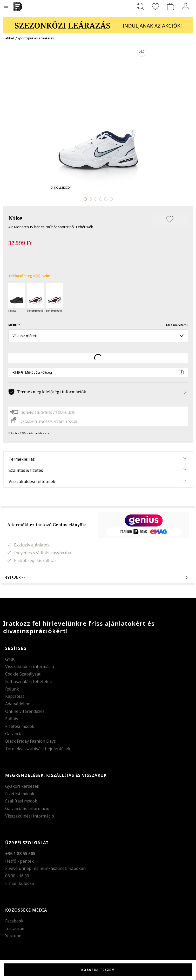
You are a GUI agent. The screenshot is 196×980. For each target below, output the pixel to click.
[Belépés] (186, 6)
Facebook (14, 921)
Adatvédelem (18, 704)
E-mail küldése (20, 883)
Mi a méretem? (177, 325)
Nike (15, 218)
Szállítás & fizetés (26, 470)
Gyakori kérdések (22, 786)
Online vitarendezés (25, 711)
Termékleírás (22, 459)
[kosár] (171, 6)
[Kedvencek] (156, 6)
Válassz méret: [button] (98, 336)
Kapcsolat (15, 696)
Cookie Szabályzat (23, 674)
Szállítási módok (21, 801)
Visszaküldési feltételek (32, 481)
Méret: (14, 325)
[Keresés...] (140, 6)
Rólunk (12, 689)
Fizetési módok (20, 726)
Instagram (15, 928)
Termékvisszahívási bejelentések (38, 749)
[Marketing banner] (98, 23)
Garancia (14, 734)
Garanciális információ (27, 808)
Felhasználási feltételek (29, 681)
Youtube (13, 936)
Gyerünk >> (98, 577)
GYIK (10, 659)
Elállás (12, 719)
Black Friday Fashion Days (31, 741)
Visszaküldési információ (30, 666)
